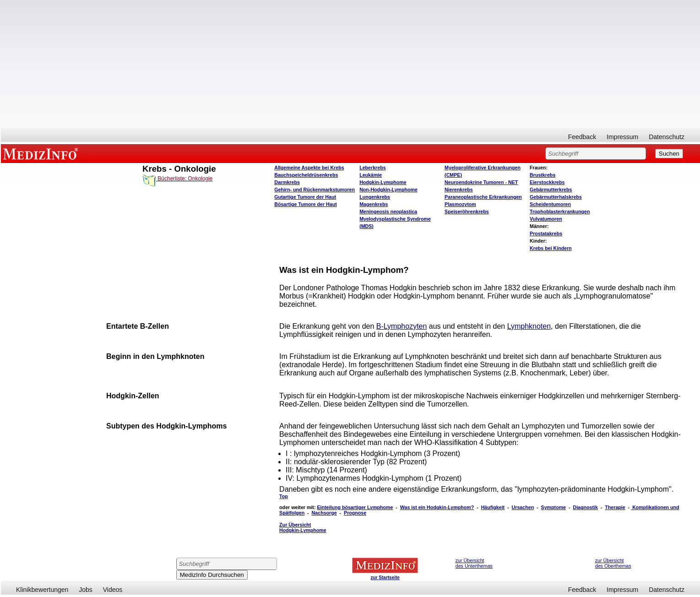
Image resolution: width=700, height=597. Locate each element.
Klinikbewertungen (42, 590)
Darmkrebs (287, 182)
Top (284, 496)
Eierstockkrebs (547, 182)
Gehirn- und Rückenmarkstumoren (315, 190)
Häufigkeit (493, 507)
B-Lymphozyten (402, 326)
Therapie (615, 507)
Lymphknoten (529, 326)
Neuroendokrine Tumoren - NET (481, 182)
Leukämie (371, 175)
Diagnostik (585, 507)
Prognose (355, 513)
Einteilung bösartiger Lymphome (355, 507)
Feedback (582, 137)
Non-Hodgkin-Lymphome (388, 190)
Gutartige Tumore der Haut (305, 197)
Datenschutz (667, 137)
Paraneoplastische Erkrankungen (483, 197)
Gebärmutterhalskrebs (556, 197)
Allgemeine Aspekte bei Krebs (309, 168)
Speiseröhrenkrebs (467, 212)
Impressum (622, 137)
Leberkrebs (372, 168)
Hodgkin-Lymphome (383, 182)
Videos (113, 590)
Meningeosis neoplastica (388, 212)
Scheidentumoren (550, 204)
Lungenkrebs (375, 197)
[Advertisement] (351, 64)
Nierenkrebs (459, 190)
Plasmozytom (460, 204)
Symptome (553, 507)
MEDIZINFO (42, 153)
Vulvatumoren (546, 219)
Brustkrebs (543, 175)
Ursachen (523, 507)
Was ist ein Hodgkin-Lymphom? (437, 507)
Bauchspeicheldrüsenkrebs (306, 175)
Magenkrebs (374, 204)
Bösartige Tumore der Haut (306, 204)
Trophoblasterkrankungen (560, 212)
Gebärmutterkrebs (551, 190)
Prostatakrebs (546, 233)
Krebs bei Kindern (551, 248)
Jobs (86, 590)
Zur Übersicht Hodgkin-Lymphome (303, 527)
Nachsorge (324, 513)
